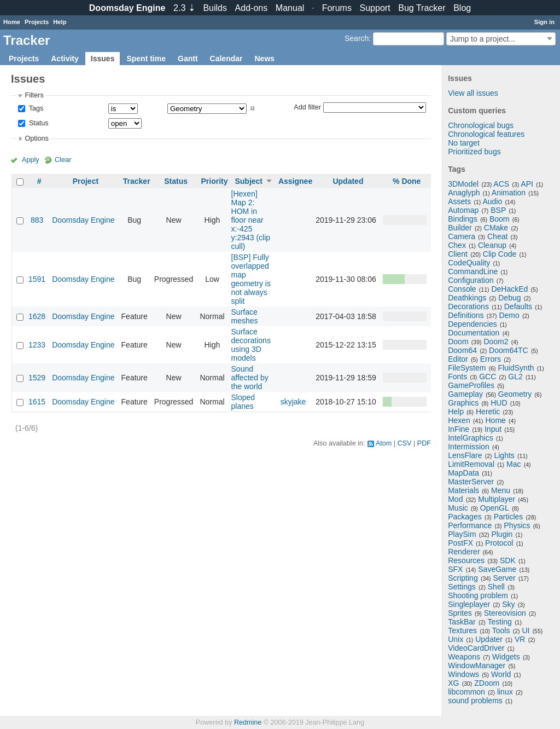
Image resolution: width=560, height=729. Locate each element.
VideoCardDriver (476, 648)
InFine (459, 429)
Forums (337, 8)
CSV (405, 443)
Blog (462, 8)
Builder (460, 228)
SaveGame (497, 569)
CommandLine (473, 271)
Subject (249, 181)
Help (60, 22)
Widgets (506, 657)
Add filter (307, 107)
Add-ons (252, 8)
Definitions (466, 315)
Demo (509, 315)
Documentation (474, 333)
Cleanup (492, 245)
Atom (384, 443)
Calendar (226, 59)
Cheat (497, 236)
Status (37, 123)
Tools (501, 630)
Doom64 (462, 350)
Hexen (459, 420)
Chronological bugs (481, 125)
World (501, 674)
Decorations (468, 306)
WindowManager (477, 666)
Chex (457, 245)
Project (86, 181)
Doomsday (127, 8)
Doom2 (496, 342)
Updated (348, 181)
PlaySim (462, 534)
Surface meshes (245, 316)
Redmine (248, 722)
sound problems (475, 701)
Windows (463, 674)
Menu (501, 490)
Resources (466, 560)
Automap (463, 210)
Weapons (464, 657)
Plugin (502, 534)
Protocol (499, 543)
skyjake (293, 402)
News (264, 59)
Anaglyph (464, 193)
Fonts (457, 377)
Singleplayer (469, 604)
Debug (509, 298)
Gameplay (465, 394)
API (527, 184)
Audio (492, 201)
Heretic (488, 412)
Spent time (146, 59)
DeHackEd (509, 289)
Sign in (544, 22)
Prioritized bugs (474, 152)
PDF (424, 443)
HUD (499, 403)
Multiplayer (497, 499)
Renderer (464, 552)
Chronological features (486, 134)
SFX (455, 569)
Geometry (515, 394)
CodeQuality (469, 263)
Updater (489, 639)
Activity (65, 59)
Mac (514, 464)
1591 (37, 279)
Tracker (137, 181)
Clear (63, 160)
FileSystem (467, 368)
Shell (496, 587)
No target (464, 143)
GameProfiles (471, 385)
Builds (215, 8)
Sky (508, 604)
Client (458, 254)
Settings (462, 587)
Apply (31, 160)
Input (493, 429)
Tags (35, 108)
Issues (103, 59)
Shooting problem (478, 595)
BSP (498, 210)
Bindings (463, 219)
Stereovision (505, 613)
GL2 (515, 377)
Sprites (460, 613)
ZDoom (487, 683)
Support (375, 8)
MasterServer (471, 482)
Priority (214, 181)
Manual (290, 8)
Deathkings (467, 298)
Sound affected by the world (250, 378)
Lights (504, 455)
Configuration (471, 280)
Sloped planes (243, 402)
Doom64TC (509, 350)
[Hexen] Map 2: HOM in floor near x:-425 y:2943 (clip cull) (251, 220)
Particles (509, 517)
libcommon (466, 692)
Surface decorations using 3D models (251, 345)
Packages (465, 517)
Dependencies (472, 324)
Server (504, 578)
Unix (456, 639)
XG (453, 683)
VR (520, 639)
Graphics (463, 403)
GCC (488, 377)
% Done (407, 181)
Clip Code (500, 254)
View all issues (473, 93)
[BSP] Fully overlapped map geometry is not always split (251, 279)
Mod (455, 499)
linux (505, 692)
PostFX (460, 543)
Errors (491, 359)
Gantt (188, 59)
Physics (517, 525)
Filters (34, 95)
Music (458, 508)
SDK (508, 560)
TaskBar (462, 622)
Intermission (468, 447)
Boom (500, 219)
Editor (458, 359)
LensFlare (465, 455)
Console (462, 289)
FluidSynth (516, 368)
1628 (37, 316)
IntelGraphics (470, 438)
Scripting (463, 578)
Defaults (518, 306)
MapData (463, 473)
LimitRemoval (471, 464)
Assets (459, 201)
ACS (501, 184)
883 (37, 220)
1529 (37, 378)
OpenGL (495, 508)
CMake (496, 228)
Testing (500, 622)
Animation (509, 193)
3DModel (463, 184)
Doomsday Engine (83, 220)
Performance (470, 525)
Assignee (295, 181)
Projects (37, 22)
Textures (462, 630)
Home (12, 22)
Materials (463, 490)
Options (36, 138)
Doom (458, 342)
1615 (37, 402)
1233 (37, 345)
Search (357, 38)
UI (526, 630)
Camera (462, 236)
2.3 (184, 8)
